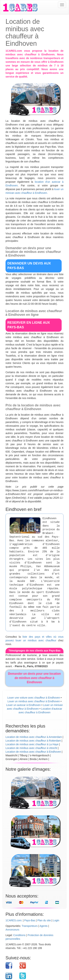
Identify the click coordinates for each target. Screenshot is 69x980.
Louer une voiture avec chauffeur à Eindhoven (34, 698)
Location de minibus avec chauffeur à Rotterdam (33, 741)
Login (56, 920)
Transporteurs (30, 926)
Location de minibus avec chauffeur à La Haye (32, 744)
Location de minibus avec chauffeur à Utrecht (31, 748)
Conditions (19, 935)
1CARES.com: (14, 920)
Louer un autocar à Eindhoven (24, 705)
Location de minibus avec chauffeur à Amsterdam (34, 737)
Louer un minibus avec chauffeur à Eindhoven (34, 701)
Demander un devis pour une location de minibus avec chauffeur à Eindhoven (34, 678)
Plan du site (44, 920)
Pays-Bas (30, 920)
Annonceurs (12, 930)
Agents (44, 926)
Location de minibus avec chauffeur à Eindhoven (33, 752)
